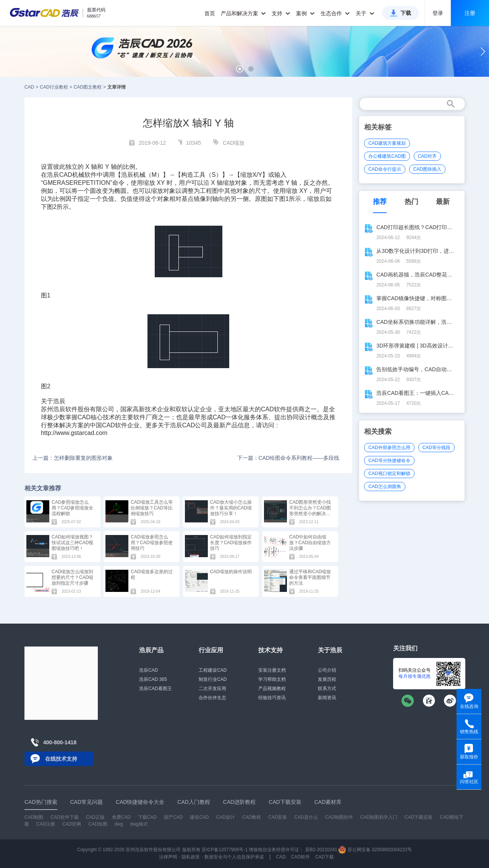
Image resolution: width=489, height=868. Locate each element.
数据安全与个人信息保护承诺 (234, 857)
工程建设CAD (213, 670)
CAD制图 (34, 817)
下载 (406, 13)
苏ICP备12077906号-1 (225, 850)
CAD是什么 (306, 817)
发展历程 (327, 679)
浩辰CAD (148, 670)
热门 (411, 202)
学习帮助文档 (272, 679)
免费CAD (121, 817)
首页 (210, 13)
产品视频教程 (272, 689)
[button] (240, 69)
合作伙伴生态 (212, 698)
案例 (305, 13)
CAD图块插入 (427, 169)
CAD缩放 (234, 143)
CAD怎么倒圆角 (385, 487)
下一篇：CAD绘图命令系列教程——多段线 (288, 458)
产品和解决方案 (244, 13)
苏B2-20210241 (321, 850)
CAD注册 (46, 824)
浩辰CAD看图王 (155, 689)
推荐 (380, 202)
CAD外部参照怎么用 (389, 448)
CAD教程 (252, 817)
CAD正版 (95, 817)
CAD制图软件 (339, 817)
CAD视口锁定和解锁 (389, 474)
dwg (119, 824)
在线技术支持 (61, 759)
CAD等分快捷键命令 (389, 461)
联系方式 (327, 689)
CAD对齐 (427, 156)
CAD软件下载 (64, 817)
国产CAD (173, 817)
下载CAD (147, 817)
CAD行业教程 (54, 87)
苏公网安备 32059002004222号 (375, 850)
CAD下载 (325, 857)
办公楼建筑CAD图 (387, 156)
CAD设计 (226, 817)
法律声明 (168, 857)
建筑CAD (199, 817)
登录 (438, 13)
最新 (443, 202)
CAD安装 (278, 817)
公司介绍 (327, 670)
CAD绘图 (98, 824)
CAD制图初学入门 (379, 817)
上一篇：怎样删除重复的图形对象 (73, 458)
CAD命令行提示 (385, 169)
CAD (29, 87)
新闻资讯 (327, 698)
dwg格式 (139, 824)
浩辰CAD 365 (153, 679)
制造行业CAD (213, 679)
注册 (470, 13)
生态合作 (335, 13)
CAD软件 (274, 409)
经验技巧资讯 (272, 698)
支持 (281, 13)
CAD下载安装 (419, 817)
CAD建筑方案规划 (387, 143)
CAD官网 (72, 824)
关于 (365, 13)
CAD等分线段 (436, 448)
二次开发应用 (212, 689)
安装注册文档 (272, 670)
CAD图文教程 (88, 87)
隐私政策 (191, 857)
